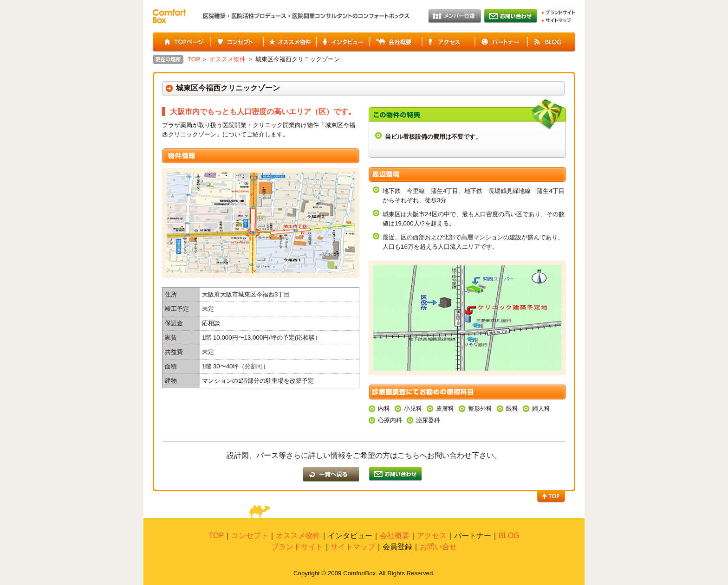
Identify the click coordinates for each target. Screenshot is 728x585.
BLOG (552, 42)
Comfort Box (169, 16)
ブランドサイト (559, 13)
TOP (194, 59)
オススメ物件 (290, 42)
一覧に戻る (331, 475)
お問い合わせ (510, 16)
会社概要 (396, 42)
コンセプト (237, 42)
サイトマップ (556, 20)
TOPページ (182, 42)
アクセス (448, 42)
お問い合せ (438, 547)
